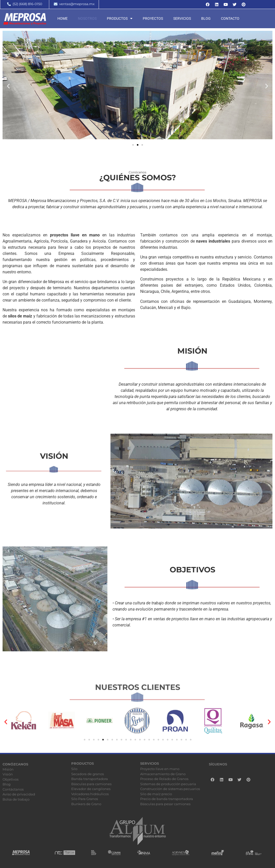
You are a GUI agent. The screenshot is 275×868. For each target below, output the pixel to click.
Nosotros (87, 18)
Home (63, 18)
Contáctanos (13, 789)
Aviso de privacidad (19, 794)
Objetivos (11, 779)
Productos (120, 18)
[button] (8, 86)
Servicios (182, 18)
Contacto (230, 18)
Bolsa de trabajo (16, 799)
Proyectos (153, 18)
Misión (8, 769)
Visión (8, 774)
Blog (206, 18)
